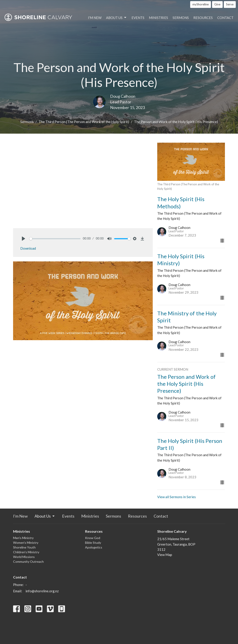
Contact (225, 18)
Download (28, 248)
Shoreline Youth (24, 547)
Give (217, 4)
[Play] (23, 239)
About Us (117, 18)
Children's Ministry (26, 552)
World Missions (24, 557)
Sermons (181, 18)
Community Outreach (28, 561)
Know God (93, 538)
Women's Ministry (26, 543)
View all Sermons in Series (177, 497)
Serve (230, 4)
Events (138, 18)
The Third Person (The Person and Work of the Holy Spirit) (84, 122)
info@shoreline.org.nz (42, 591)
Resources (203, 18)
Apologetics (94, 547)
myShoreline (201, 4)
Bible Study (93, 543)
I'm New (95, 18)
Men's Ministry (23, 538)
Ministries (158, 18)
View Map (165, 555)
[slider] (55, 239)
